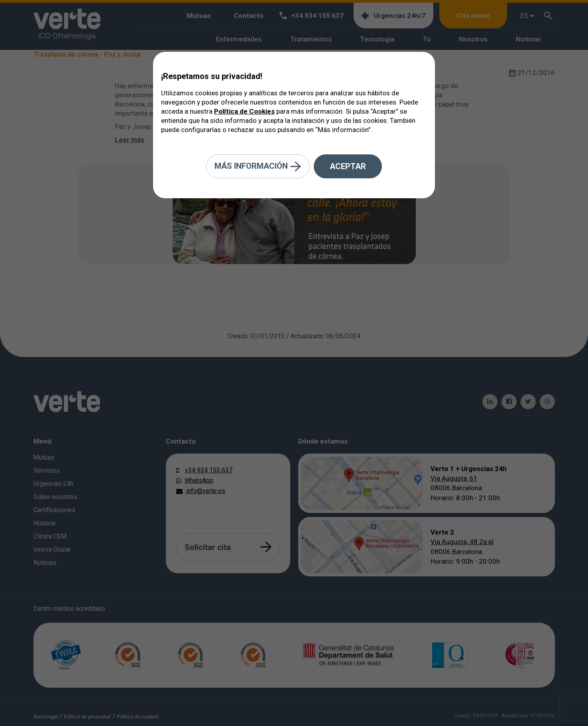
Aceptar (348, 166)
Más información (258, 167)
